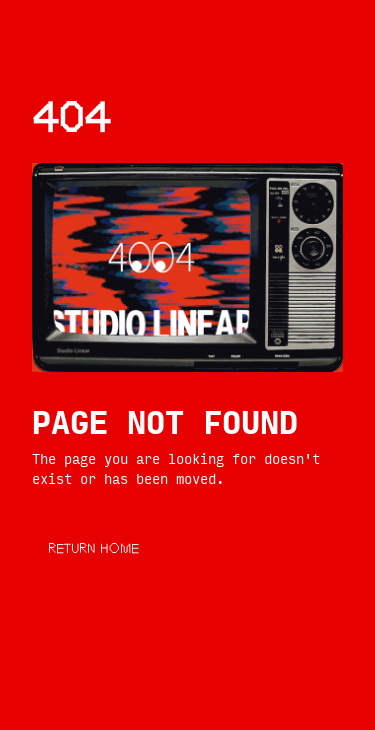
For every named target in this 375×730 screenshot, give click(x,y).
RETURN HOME (93, 550)
